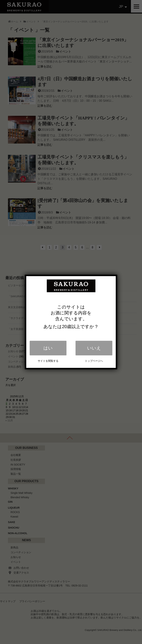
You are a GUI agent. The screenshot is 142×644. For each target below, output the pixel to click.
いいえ (94, 348)
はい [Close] (48, 348)
